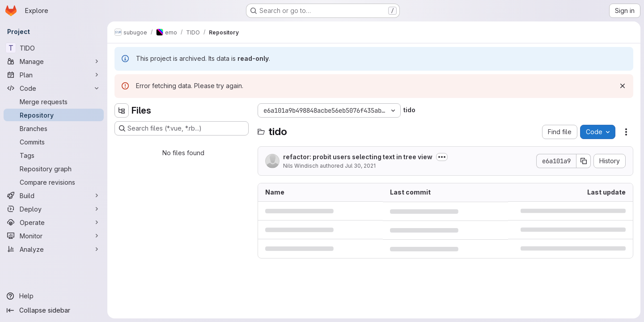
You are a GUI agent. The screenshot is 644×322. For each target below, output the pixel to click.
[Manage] (54, 61)
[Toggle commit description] (442, 157)
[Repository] (54, 115)
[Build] (54, 195)
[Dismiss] (623, 86)
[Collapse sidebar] (54, 310)
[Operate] (54, 222)
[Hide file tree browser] (122, 110)
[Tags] (54, 155)
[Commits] (54, 142)
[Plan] (54, 75)
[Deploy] (54, 209)
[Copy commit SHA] (584, 161)
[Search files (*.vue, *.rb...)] (182, 128)
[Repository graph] (54, 169)
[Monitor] (54, 236)
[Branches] (54, 128)
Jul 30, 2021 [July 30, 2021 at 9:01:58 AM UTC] (360, 166)
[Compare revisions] (54, 182)
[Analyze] (54, 249)
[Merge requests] (54, 102)
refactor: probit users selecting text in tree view (358, 157)
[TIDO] (54, 48)
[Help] (54, 296)
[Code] (54, 88)
